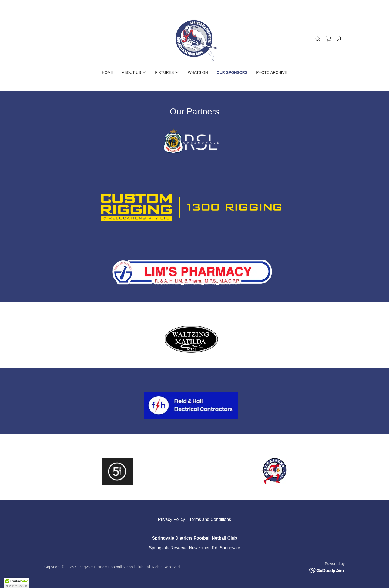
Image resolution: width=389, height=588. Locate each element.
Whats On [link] (198, 72)
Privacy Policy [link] (172, 519)
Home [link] (108, 72)
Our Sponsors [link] (232, 72)
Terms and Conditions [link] (210, 519)
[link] (194, 39)
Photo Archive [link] (272, 72)
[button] (339, 39)
